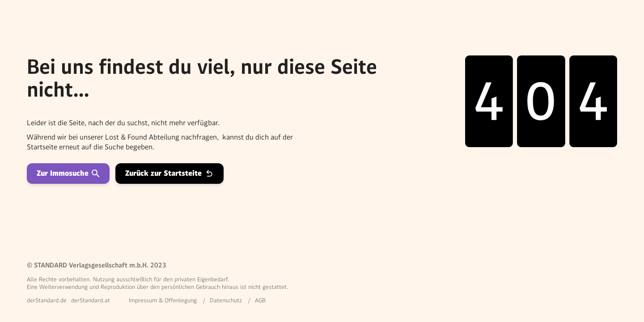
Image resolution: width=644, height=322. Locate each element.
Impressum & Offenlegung (163, 300)
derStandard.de (47, 300)
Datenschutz (226, 300)
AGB (260, 300)
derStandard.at (91, 300)
